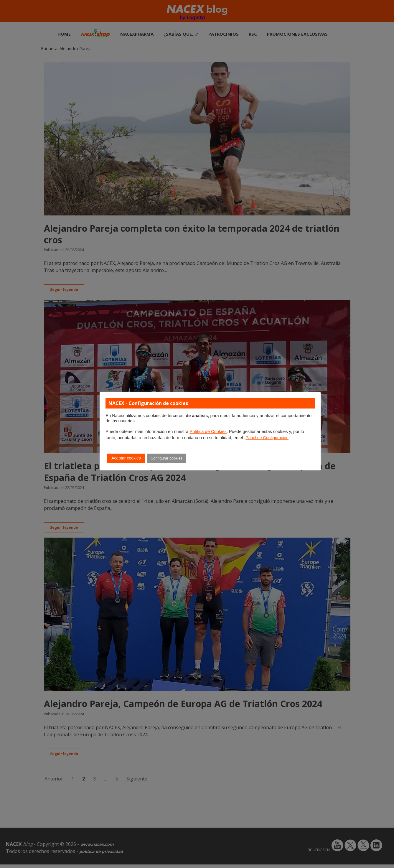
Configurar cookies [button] (166, 458)
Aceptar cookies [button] (126, 458)
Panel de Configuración (267, 438)
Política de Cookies (208, 431)
